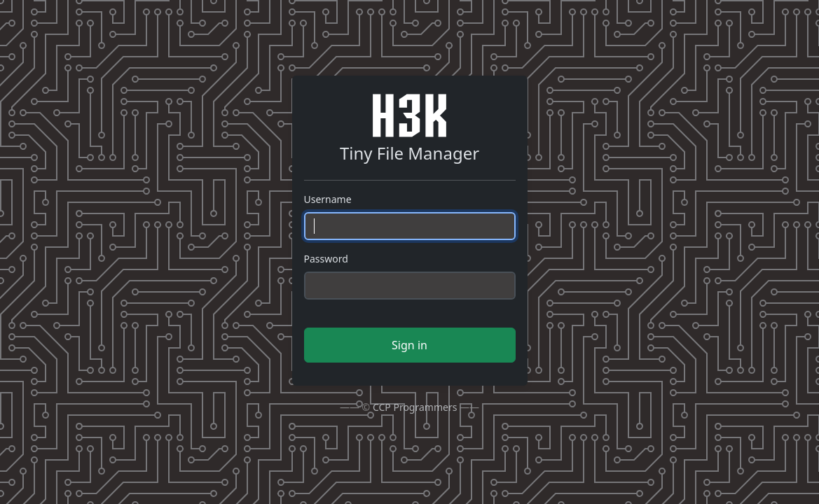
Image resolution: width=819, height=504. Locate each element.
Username (328, 199)
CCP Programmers (415, 407)
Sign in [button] (409, 345)
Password (326, 259)
